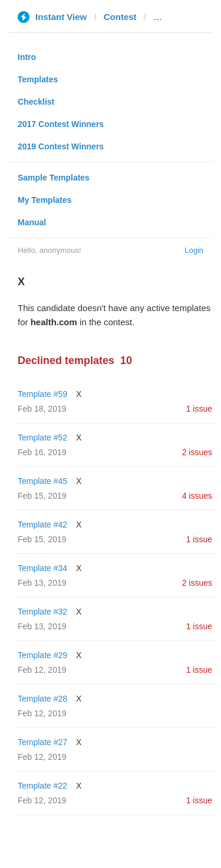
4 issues (197, 496)
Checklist (36, 102)
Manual (32, 222)
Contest (120, 17)
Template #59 (42, 394)
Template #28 (42, 699)
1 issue (199, 409)
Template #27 (42, 742)
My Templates (45, 200)
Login (194, 250)
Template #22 (42, 786)
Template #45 (42, 481)
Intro (27, 57)
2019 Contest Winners (61, 146)
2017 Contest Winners (61, 124)
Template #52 (42, 438)
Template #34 (42, 568)
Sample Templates (54, 178)
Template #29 (42, 655)
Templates (38, 79)
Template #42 (42, 525)
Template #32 (42, 612)
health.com (177, 17)
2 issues (197, 452)
